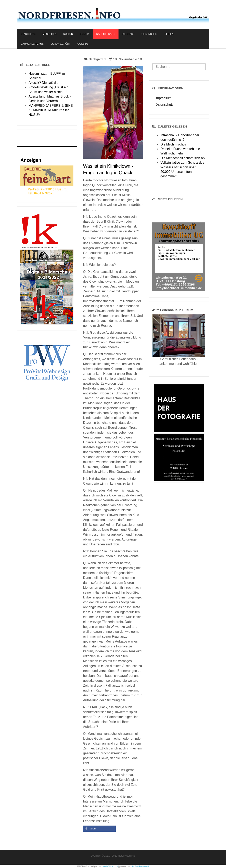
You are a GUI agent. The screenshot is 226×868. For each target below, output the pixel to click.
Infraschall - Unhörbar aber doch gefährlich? (180, 137)
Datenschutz (165, 105)
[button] (99, 829)
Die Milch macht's (173, 144)
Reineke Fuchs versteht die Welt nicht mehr (180, 151)
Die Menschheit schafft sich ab (183, 158)
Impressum (163, 98)
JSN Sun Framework (140, 866)
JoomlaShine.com (109, 866)
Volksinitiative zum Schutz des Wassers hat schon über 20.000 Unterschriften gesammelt (182, 169)
